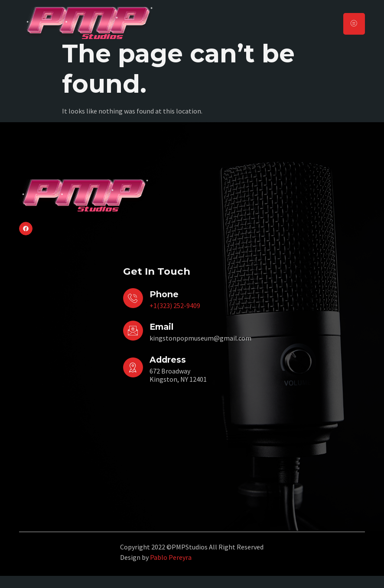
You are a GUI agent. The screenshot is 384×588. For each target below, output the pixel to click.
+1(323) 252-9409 (175, 318)
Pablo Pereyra (171, 570)
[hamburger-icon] (354, 24)
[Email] (133, 343)
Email (161, 339)
